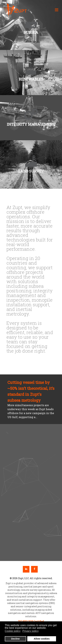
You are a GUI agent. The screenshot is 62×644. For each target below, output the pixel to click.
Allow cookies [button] (42, 639)
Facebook (34, 569)
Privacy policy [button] (31, 631)
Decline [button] (15, 639)
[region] (31, 493)
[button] (31, 73)
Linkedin (26, 569)
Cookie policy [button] (13, 631)
